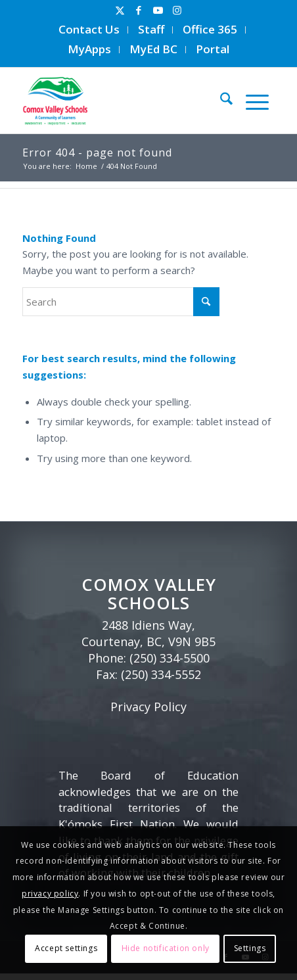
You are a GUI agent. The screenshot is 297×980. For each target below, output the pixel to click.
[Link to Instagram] (177, 10)
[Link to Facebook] (139, 10)
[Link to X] (120, 10)
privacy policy (50, 894)
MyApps (89, 49)
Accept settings (66, 948)
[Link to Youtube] (158, 10)
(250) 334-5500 (170, 658)
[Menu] (251, 101)
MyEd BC (153, 49)
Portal (213, 49)
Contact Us (89, 29)
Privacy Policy (148, 707)
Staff (151, 29)
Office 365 (210, 29)
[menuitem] (89, 30)
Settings (250, 948)
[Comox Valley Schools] (117, 101)
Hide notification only (166, 948)
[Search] (220, 101)
